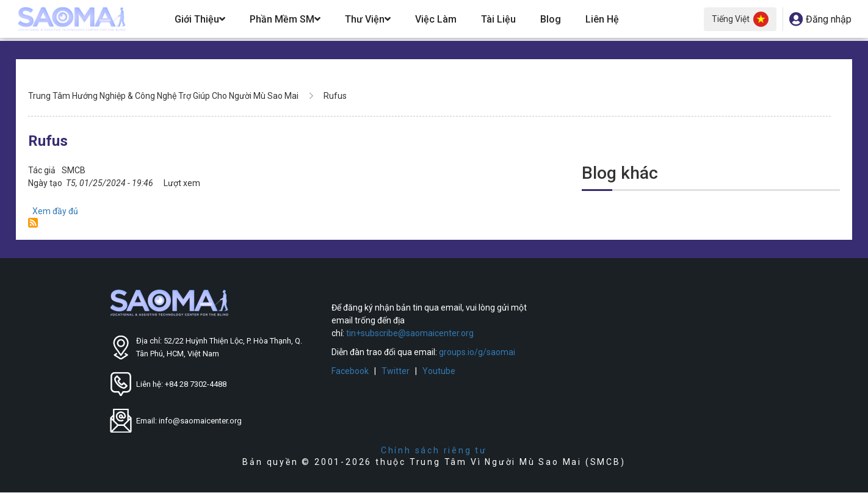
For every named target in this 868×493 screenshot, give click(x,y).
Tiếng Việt (740, 19)
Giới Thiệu (200, 19)
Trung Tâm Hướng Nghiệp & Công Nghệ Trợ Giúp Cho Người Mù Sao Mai (163, 96)
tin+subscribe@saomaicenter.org (410, 333)
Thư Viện (368, 19)
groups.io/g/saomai (477, 352)
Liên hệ (602, 19)
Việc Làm (436, 19)
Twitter (396, 371)
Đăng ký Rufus (33, 223)
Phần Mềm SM (285, 19)
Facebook (350, 371)
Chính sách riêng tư (434, 450)
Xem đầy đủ (55, 211)
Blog (551, 19)
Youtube (439, 371)
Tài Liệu (498, 19)
